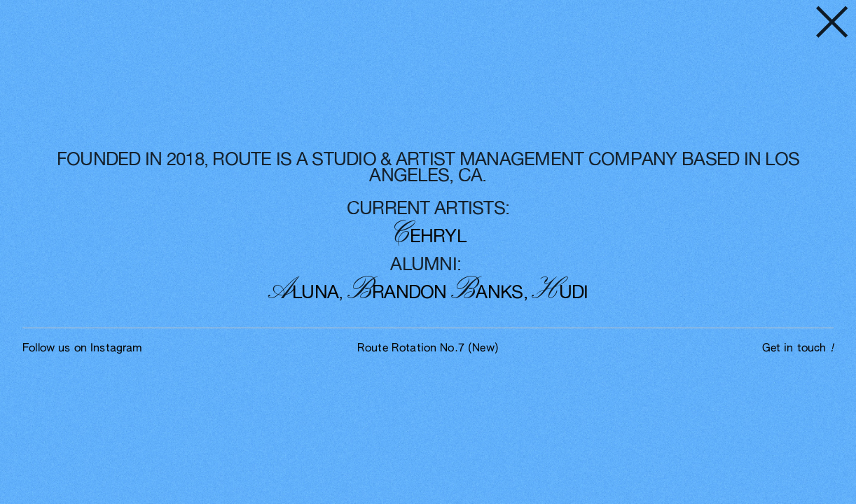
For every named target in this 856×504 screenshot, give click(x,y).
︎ (832, 24)
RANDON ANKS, (437, 293)
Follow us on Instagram (82, 348)
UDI (560, 293)
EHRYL (430, 237)
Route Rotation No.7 (428, 349)
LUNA (304, 293)
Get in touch (798, 348)
